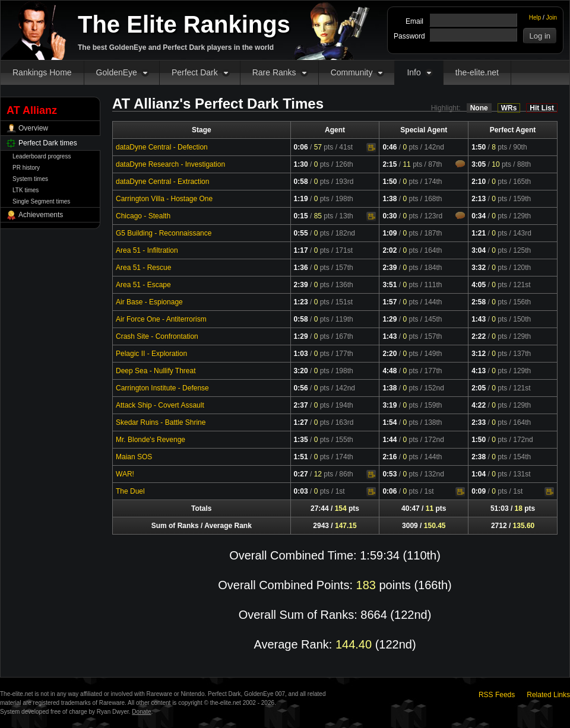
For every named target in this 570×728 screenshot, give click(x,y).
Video (371, 148)
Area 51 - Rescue (143, 268)
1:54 (389, 422)
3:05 (479, 164)
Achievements (41, 215)
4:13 (479, 371)
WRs (509, 108)
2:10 (479, 182)
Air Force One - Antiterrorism (161, 319)
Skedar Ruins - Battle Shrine (161, 422)
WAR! (125, 474)
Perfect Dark (195, 72)
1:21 (479, 233)
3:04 (479, 250)
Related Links (548, 695)
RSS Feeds (497, 695)
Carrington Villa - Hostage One (164, 199)
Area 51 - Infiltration (147, 250)
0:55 (301, 233)
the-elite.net (477, 72)
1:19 (301, 199)
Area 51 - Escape (143, 285)
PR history (26, 168)
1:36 (301, 268)
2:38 (479, 457)
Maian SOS (134, 457)
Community (352, 72)
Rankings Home (42, 72)
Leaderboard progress (42, 156)
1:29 (389, 319)
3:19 (389, 405)
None (479, 108)
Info (414, 72)
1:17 (301, 250)
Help (535, 18)
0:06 (301, 147)
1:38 (389, 199)
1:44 (389, 440)
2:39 (389, 268)
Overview (33, 128)
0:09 (479, 491)
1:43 (479, 319)
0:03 (301, 491)
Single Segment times (41, 201)
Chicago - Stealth (143, 216)
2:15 (389, 164)
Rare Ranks (274, 72)
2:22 (479, 336)
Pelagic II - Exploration (151, 354)
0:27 (301, 474)
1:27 (301, 422)
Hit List (542, 108)
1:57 (389, 302)
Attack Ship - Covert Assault (160, 405)
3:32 (479, 268)
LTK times (26, 190)
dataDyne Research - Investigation (170, 164)
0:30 (389, 216)
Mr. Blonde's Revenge (151, 440)
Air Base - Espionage (149, 302)
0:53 (389, 474)
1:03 (301, 354)
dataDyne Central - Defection (162, 147)
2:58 (479, 302)
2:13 (479, 199)
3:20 (301, 371)
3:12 (479, 354)
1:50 (479, 147)
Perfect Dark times (48, 143)
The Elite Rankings (184, 24)
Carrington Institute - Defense (162, 388)
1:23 (301, 302)
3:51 (389, 285)
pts (324, 147)
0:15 (301, 216)
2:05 (479, 388)
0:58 (301, 182)
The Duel (130, 491)
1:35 (301, 440)
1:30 (301, 164)
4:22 (479, 405)
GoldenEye (117, 72)
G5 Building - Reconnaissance (164, 233)
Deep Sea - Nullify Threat (156, 371)
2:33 (479, 422)
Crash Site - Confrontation (157, 336)
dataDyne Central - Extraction (162, 182)
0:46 (389, 147)
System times (30, 179)
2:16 (389, 457)
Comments (460, 164)
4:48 (389, 371)
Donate (141, 712)
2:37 (301, 405)
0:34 (479, 216)
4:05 (479, 285)
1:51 (301, 457)
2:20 (389, 354)
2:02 (389, 250)
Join (552, 18)
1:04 (479, 474)
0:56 (301, 388)
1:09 (389, 233)
